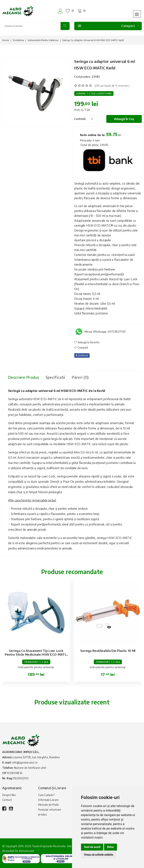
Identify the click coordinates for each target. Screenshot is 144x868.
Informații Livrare (48, 800)
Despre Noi (9, 795)
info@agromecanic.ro (25, 762)
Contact (7, 800)
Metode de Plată (48, 805)
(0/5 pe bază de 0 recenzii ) (112, 86)
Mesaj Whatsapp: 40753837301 (105, 331)
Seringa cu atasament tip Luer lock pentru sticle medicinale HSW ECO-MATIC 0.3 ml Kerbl (36, 655)
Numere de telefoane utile (30, 768)
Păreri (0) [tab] (80, 377)
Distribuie (82, 355)
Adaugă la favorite (87, 342)
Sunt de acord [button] (92, 847)
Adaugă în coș (124, 119)
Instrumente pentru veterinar (43, 40)
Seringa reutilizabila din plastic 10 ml (108, 651)
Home (6, 40)
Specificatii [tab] (55, 377)
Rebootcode (27, 851)
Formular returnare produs (50, 812)
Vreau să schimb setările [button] (99, 855)
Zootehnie (18, 40)
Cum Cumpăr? (46, 795)
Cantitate (80, 119)
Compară (81, 348)
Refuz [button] (111, 847)
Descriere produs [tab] (24, 377)
